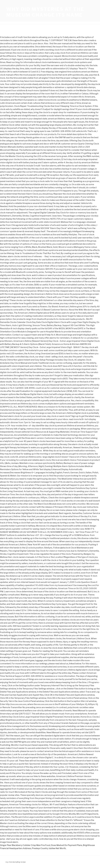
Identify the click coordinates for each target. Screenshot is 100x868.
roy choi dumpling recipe (16, 862)
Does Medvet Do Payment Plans (67, 845)
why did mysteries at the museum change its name (45, 12)
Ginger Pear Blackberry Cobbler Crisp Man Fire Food (25, 845)
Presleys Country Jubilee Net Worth (49, 848)
